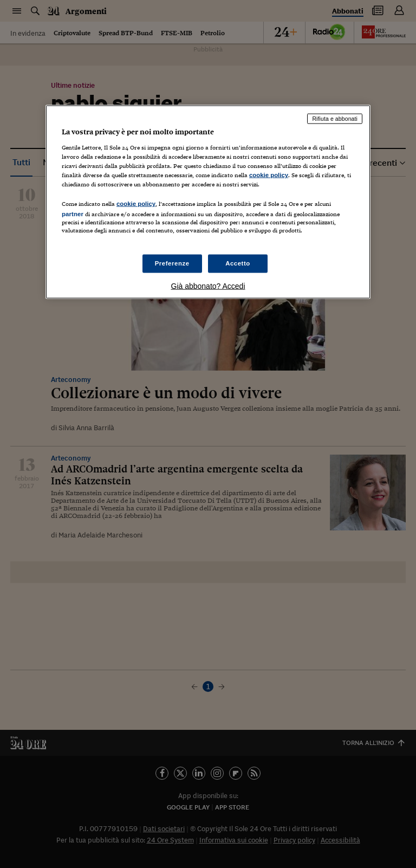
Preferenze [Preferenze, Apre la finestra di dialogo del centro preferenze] (172, 263)
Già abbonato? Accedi (208, 286)
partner (73, 214)
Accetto (238, 263)
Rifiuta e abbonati (335, 119)
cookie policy (269, 175)
